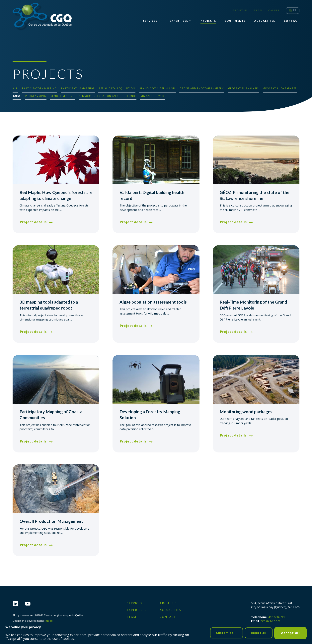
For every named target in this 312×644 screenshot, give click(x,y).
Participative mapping (78, 88)
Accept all (290, 632)
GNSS (17, 96)
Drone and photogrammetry (202, 88)
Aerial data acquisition (117, 88)
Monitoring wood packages (246, 412)
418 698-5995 (277, 617)
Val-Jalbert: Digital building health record (152, 195)
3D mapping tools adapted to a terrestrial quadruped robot (49, 305)
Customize (226, 632)
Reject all (259, 632)
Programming (36, 96)
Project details (33, 222)
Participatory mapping (39, 88)
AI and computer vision (157, 88)
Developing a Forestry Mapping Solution (150, 415)
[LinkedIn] (19, 604)
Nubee (49, 621)
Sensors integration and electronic (107, 96)
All (15, 88)
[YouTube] (31, 604)
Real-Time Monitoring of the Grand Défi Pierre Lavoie (253, 305)
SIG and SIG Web (152, 96)
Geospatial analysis (244, 88)
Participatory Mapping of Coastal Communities (52, 415)
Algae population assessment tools (153, 302)
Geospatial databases (280, 88)
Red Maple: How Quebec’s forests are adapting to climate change (56, 195)
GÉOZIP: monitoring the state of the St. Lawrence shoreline (255, 195)
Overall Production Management (51, 521)
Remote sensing (63, 96)
